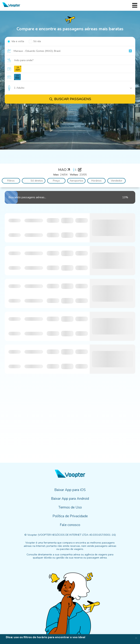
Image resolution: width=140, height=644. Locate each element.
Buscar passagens (70, 99)
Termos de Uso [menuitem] (70, 507)
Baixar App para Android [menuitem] (70, 499)
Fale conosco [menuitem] (70, 525)
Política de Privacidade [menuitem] (70, 516)
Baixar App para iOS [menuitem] (70, 490)
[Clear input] (130, 51)
